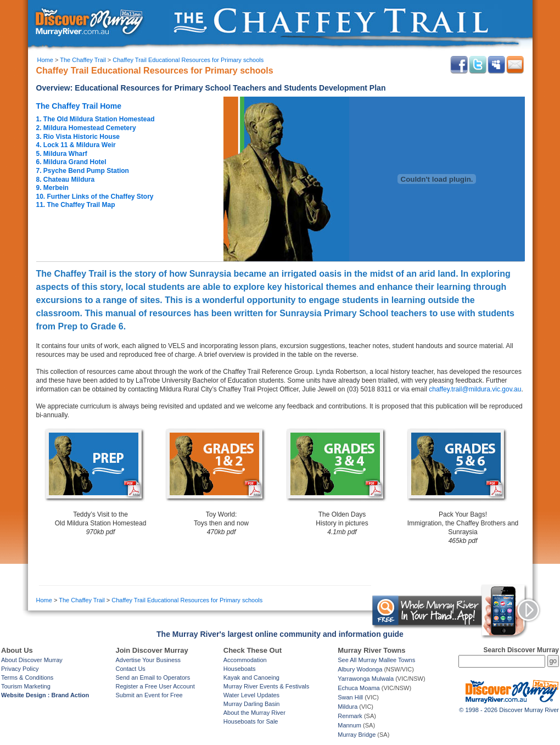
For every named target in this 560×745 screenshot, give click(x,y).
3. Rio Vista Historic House (78, 137)
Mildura (348, 707)
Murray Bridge (357, 735)
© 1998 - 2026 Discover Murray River (509, 710)
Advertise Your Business (148, 660)
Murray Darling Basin (252, 704)
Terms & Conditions (27, 677)
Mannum (349, 725)
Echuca (348, 688)
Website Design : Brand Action (45, 695)
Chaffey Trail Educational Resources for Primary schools (188, 60)
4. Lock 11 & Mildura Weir (76, 145)
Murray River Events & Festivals (266, 686)
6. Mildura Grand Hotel (71, 162)
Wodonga (369, 669)
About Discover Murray (32, 660)
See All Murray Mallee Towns (376, 660)
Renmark (350, 716)
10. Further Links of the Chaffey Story (95, 197)
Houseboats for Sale (251, 721)
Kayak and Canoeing (251, 677)
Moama (370, 688)
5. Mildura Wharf (62, 154)
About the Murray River (254, 713)
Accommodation (245, 660)
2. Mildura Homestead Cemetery (86, 128)
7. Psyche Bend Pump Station (83, 171)
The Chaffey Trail (83, 60)
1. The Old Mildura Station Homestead (96, 119)
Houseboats (240, 669)
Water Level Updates (251, 695)
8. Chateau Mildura (66, 180)
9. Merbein (52, 188)
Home (45, 60)
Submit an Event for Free (149, 695)
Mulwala (383, 679)
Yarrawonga (354, 679)
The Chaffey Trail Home (79, 106)
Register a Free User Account (155, 686)
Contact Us (130, 669)
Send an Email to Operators (153, 677)
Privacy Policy (20, 669)
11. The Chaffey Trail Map (76, 205)
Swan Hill (350, 697)
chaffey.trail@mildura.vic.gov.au (475, 389)
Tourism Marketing (26, 686)
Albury (346, 669)
